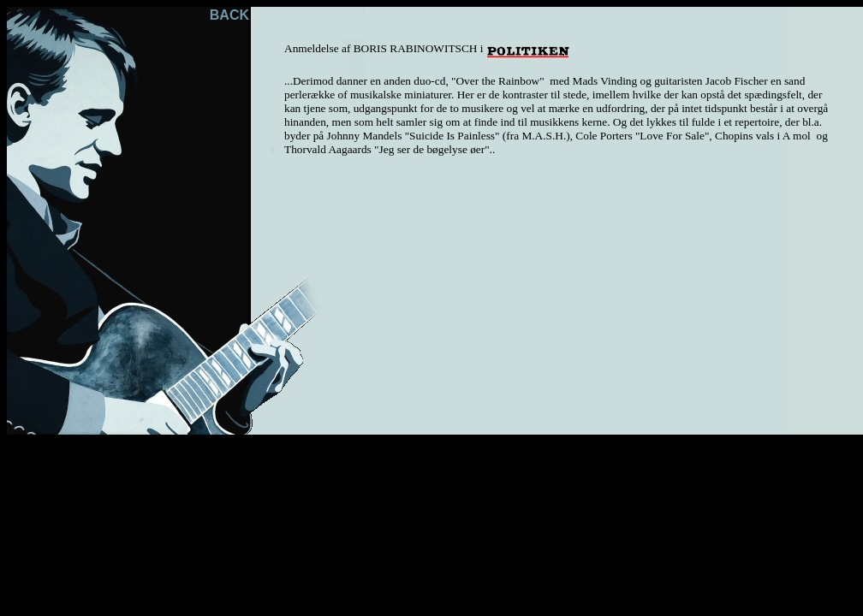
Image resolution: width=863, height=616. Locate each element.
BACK (229, 15)
